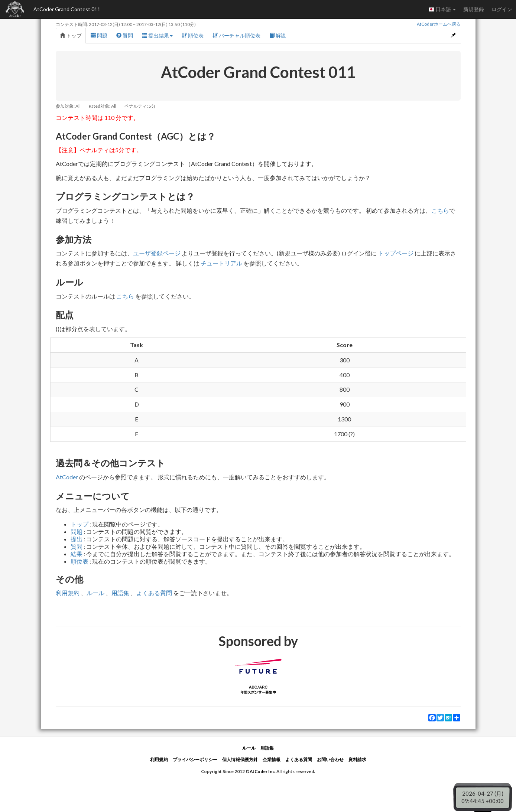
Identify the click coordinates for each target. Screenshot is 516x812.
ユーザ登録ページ (157, 253)
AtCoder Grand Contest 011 (67, 9)
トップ (71, 35)
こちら (440, 210)
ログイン (502, 9)
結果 (77, 554)
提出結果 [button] (157, 35)
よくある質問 (154, 593)
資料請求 (357, 759)
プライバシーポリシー (195, 759)
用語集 (120, 593)
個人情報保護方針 (240, 759)
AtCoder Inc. (263, 771)
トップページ (396, 253)
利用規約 (68, 593)
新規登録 (474, 9)
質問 (125, 35)
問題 (99, 35)
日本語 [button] (442, 9)
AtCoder (67, 477)
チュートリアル (221, 263)
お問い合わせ (330, 759)
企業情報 (272, 759)
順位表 (193, 35)
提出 (77, 539)
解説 (278, 35)
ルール (95, 593)
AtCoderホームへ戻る (439, 24)
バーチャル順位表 (236, 35)
